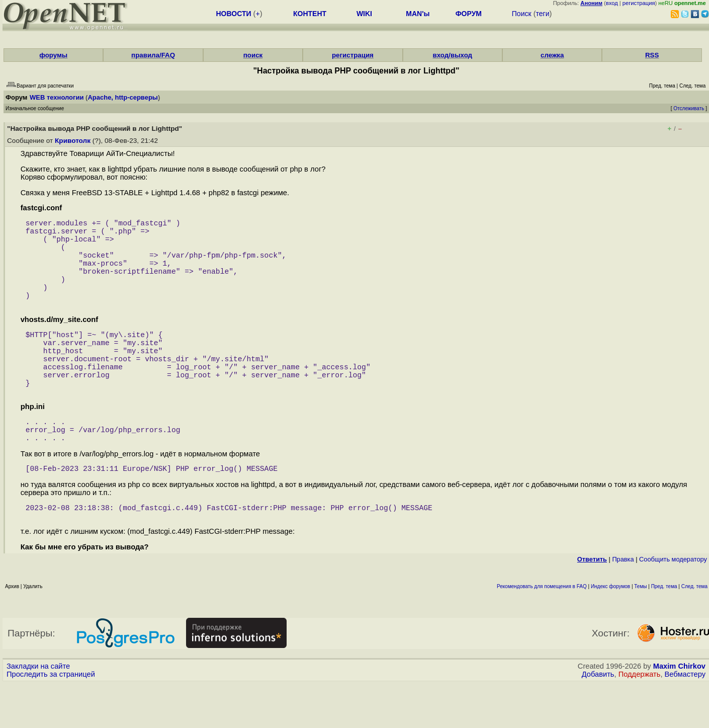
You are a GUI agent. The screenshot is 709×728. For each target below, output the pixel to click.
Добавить (598, 718)
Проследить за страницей (51, 718)
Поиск (522, 14)
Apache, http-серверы (123, 97)
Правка (623, 603)
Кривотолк (73, 141)
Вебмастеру (685, 718)
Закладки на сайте (38, 710)
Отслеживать (689, 108)
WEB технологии (57, 97)
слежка (552, 55)
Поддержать (640, 718)
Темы (640, 631)
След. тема (694, 631)
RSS (652, 55)
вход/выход (453, 55)
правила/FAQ (153, 55)
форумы (53, 55)
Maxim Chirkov (679, 710)
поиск (253, 55)
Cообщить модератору (673, 603)
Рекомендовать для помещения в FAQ (542, 631)
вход (612, 3)
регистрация (639, 3)
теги (543, 14)
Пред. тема (664, 631)
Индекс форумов (610, 631)
